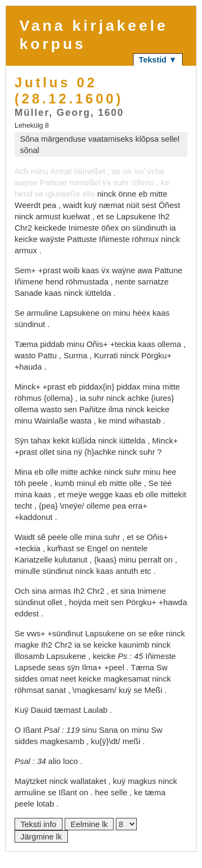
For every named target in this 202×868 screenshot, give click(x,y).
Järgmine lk (41, 836)
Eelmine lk (89, 824)
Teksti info (39, 824)
